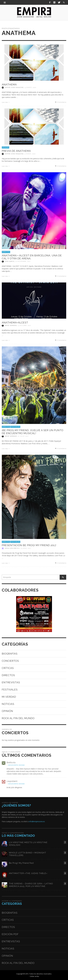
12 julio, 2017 (23, 436)
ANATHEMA (9, 85)
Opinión (5, 147)
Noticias (8, 704)
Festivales (15, 427)
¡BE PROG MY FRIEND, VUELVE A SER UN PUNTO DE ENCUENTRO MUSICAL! (33, 432)
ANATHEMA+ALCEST (15, 323)
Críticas (8, 668)
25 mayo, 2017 (26, 548)
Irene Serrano (11, 326)
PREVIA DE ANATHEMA (16, 151)
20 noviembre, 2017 (23, 261)
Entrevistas (11, 682)
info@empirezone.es (37, 821)
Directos (6, 252)
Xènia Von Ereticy (12, 548)
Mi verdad (9, 697)
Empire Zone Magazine (14, 88)
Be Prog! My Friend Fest (21, 863)
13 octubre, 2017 (24, 326)
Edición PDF (10, 934)
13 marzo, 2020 (30, 88)
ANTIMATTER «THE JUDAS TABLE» (28, 873)
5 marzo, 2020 (30, 154)
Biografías (10, 654)
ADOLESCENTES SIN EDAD (16, 765)
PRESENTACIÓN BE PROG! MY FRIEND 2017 (29, 545)
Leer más (6, 102)
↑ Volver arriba (34, 976)
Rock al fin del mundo (18, 718)
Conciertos (10, 661)
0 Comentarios (60, 102)
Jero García (10, 261)
